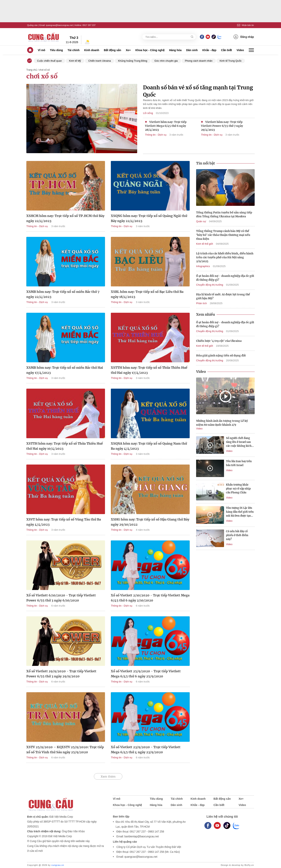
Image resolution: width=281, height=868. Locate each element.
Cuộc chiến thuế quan (49, 61)
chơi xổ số (42, 76)
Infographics (203, 266)
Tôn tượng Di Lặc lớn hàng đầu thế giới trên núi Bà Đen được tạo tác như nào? (240, 512)
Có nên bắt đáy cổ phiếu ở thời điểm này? (237, 535)
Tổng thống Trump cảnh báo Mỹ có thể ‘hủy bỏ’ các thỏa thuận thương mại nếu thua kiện (223, 235)
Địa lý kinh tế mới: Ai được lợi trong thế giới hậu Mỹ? (223, 296)
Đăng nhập (244, 37)
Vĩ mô (42, 50)
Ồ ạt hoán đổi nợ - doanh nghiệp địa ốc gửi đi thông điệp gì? (225, 278)
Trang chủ (32, 70)
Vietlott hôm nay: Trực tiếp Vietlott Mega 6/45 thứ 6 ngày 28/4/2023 (166, 126)
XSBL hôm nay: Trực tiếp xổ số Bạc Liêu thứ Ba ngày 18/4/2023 (147, 294)
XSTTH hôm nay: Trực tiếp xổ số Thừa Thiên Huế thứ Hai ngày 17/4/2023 (149, 370)
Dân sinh (192, 50)
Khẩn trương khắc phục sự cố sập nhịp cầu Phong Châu (238, 489)
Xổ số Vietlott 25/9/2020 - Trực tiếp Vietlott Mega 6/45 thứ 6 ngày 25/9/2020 (146, 674)
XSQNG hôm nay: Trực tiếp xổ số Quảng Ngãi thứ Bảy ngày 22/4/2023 (149, 218)
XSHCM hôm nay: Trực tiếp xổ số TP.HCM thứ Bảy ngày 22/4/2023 (65, 218)
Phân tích (201, 303)
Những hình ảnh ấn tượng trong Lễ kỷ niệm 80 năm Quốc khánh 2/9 (222, 423)
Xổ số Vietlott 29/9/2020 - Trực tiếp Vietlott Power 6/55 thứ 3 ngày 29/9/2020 (61, 674)
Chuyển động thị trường (210, 285)
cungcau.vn (58, 865)
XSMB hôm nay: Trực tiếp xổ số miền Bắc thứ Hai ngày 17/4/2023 (65, 370)
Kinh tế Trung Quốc (231, 61)
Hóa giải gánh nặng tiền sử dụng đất (221, 355)
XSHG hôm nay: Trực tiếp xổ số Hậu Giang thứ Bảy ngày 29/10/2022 (150, 522)
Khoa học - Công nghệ (150, 50)
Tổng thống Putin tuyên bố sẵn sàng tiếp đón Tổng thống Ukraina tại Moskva (224, 214)
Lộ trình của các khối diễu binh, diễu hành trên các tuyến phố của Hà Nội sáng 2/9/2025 (225, 257)
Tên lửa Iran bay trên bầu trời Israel (239, 463)
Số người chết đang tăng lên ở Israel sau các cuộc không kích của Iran (239, 442)
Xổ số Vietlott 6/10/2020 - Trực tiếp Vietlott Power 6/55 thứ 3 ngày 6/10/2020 (61, 598)
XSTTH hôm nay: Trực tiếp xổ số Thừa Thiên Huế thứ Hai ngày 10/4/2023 (65, 446)
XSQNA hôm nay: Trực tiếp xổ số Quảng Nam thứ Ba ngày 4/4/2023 (149, 446)
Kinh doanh (92, 50)
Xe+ (128, 50)
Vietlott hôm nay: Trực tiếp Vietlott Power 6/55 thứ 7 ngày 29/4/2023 (222, 126)
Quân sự (201, 221)
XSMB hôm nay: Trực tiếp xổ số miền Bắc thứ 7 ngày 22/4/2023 (63, 294)
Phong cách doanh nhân (199, 61)
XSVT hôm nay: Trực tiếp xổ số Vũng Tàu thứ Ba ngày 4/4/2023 (64, 522)
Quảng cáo (32, 25)
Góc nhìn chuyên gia (166, 61)
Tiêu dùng (56, 50)
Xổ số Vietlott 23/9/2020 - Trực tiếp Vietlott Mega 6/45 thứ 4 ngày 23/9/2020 (146, 750)
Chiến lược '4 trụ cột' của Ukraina (219, 341)
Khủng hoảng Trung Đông (133, 61)
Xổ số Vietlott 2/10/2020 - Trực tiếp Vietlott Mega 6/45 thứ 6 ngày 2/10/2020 (150, 598)
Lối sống (148, 113)
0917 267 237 (89, 25)
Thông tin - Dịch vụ (156, 135)
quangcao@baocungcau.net (59, 25)
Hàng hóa (175, 50)
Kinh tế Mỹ (75, 61)
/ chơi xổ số (44, 70)
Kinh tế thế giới (205, 244)
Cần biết (227, 50)
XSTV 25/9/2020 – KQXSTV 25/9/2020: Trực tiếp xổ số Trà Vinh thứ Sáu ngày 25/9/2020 (65, 750)
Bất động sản (112, 50)
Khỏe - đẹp (209, 50)
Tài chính (73, 50)
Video (240, 50)
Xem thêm (108, 776)
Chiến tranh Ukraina (99, 61)
